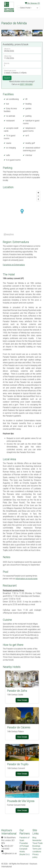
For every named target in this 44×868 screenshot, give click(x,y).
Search (7, 78)
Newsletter (37, 840)
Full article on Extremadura (14, 265)
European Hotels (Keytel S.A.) (25, 852)
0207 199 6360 (26, 84)
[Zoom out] (38, 196)
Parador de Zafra (17, 691)
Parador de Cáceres (19, 727)
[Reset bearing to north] (38, 199)
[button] (3, 33)
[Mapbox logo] (9, 234)
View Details (22, 700)
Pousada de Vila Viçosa (21, 801)
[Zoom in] (38, 193)
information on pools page (27, 579)
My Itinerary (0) (32, 3)
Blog (34, 838)
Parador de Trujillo (18, 764)
